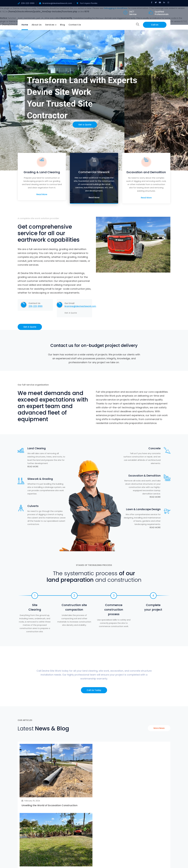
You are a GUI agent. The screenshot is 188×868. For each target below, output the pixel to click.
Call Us (155, 25)
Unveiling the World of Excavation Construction (49, 805)
